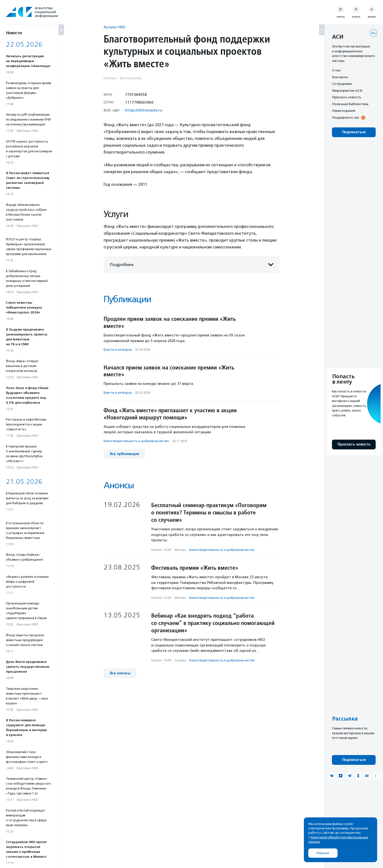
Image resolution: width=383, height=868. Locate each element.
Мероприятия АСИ (347, 90)
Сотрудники (342, 84)
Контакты (340, 77)
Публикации (127, 299)
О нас (336, 70)
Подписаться (354, 132)
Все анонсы (120, 673)
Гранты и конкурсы (118, 350)
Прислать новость (347, 97)
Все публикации (124, 454)
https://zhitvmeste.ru (144, 110)
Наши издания (344, 111)
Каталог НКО (114, 27)
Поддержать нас (346, 117)
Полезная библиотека (350, 104)
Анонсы (119, 485)
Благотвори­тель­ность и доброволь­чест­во (136, 441)
